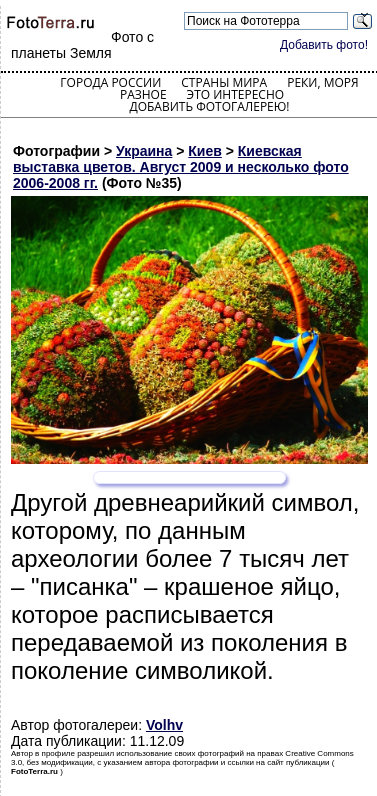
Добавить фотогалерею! (209, 106)
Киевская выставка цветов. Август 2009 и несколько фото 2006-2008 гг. (181, 167)
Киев (205, 151)
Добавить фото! (324, 45)
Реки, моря (322, 82)
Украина (144, 151)
